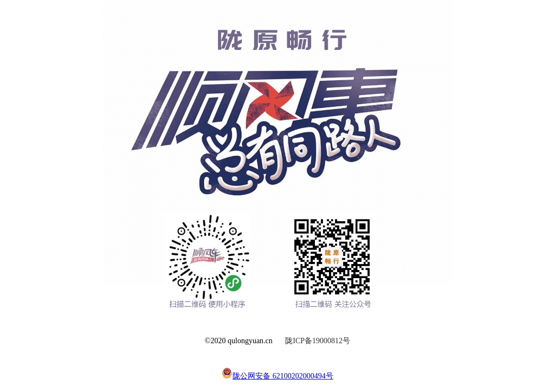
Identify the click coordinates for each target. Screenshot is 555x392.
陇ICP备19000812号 (318, 341)
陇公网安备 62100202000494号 (277, 376)
